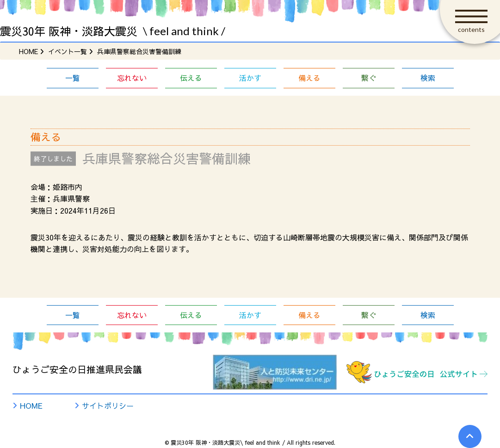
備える (309, 78)
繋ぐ (369, 78)
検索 (428, 78)
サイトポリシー (108, 405)
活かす (250, 78)
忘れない (132, 78)
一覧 (73, 78)
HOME (31, 405)
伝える (191, 78)
